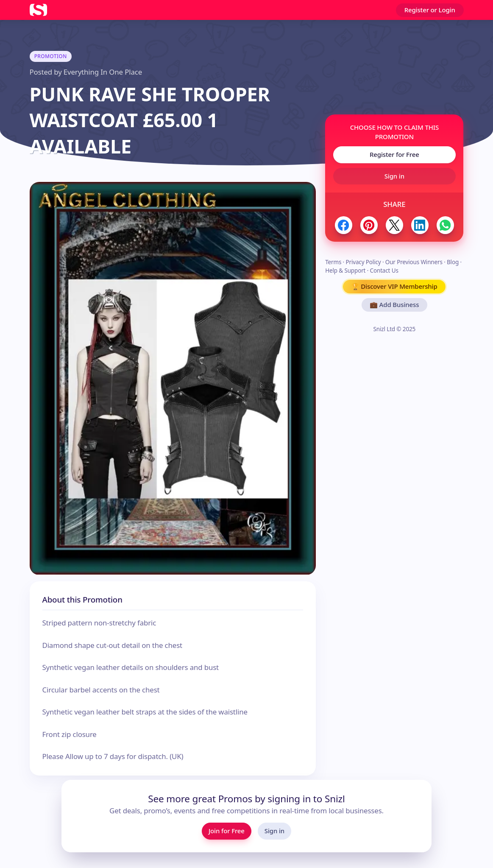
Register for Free (394, 154)
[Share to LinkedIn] (420, 225)
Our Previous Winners (414, 262)
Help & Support (345, 271)
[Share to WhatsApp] (445, 225)
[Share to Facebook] (344, 225)
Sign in (394, 176)
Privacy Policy (363, 262)
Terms (333, 262)
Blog (453, 262)
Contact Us (384, 271)
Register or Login (430, 10)
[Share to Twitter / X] (394, 225)
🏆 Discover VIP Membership (394, 286)
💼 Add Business (394, 304)
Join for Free (227, 831)
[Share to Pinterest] (369, 225)
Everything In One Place (103, 72)
